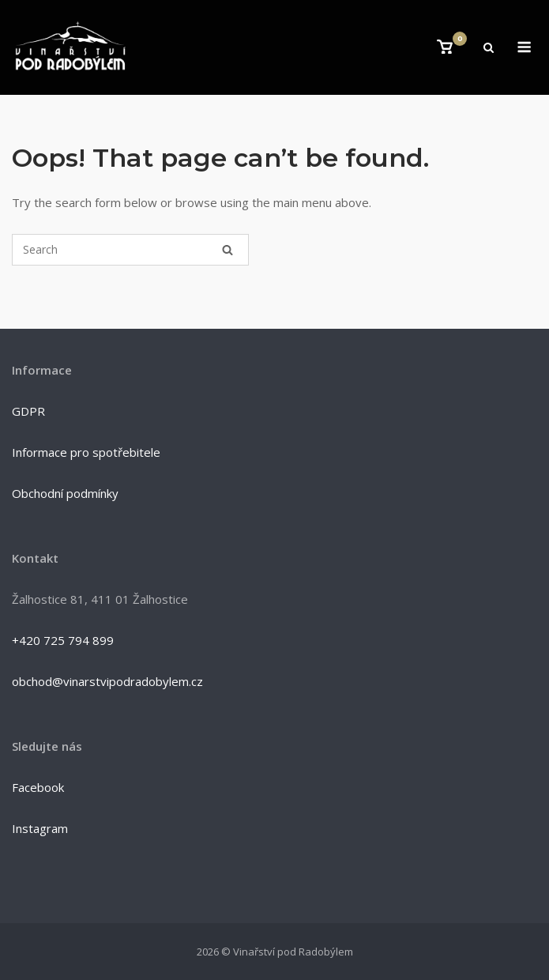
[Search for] (130, 250)
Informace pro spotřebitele (86, 452)
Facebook (38, 787)
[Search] (227, 250)
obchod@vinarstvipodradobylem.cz (107, 681)
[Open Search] (489, 49)
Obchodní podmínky (65, 493)
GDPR (28, 411)
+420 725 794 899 (63, 640)
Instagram (40, 828)
